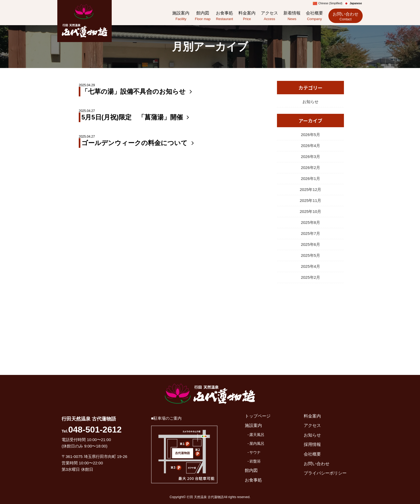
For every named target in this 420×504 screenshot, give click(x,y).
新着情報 (292, 16)
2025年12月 (310, 189)
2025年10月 (310, 211)
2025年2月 (310, 277)
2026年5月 (310, 135)
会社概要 (314, 16)
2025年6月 (310, 244)
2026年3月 (310, 157)
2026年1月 (310, 178)
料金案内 (247, 16)
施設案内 (181, 16)
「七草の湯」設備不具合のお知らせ (138, 91)
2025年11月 (310, 200)
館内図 (203, 16)
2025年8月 (310, 222)
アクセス (269, 16)
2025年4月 (310, 266)
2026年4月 (310, 146)
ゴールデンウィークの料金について (139, 143)
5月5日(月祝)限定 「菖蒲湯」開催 (136, 117)
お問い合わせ (346, 16)
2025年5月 (310, 255)
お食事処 (224, 16)
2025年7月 (310, 233)
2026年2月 (310, 168)
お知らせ (310, 102)
